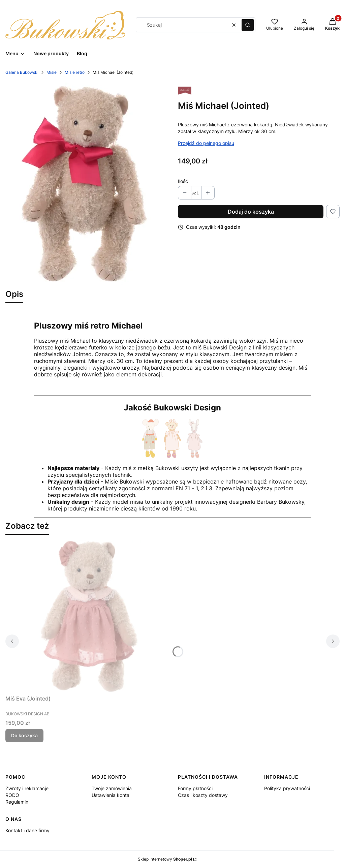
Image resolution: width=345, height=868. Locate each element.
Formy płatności (195, 788)
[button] (248, 25)
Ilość (183, 181)
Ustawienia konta (111, 795)
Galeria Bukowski (22, 72)
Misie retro (75, 72)
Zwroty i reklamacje (27, 788)
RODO (12, 795)
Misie (52, 72)
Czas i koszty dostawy (203, 795)
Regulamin (17, 802)
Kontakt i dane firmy (27, 830)
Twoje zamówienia (112, 788)
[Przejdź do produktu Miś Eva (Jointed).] (90, 616)
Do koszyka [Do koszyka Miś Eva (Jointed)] (24, 735)
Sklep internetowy (165, 859)
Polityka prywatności (287, 788)
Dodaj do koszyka (251, 212)
